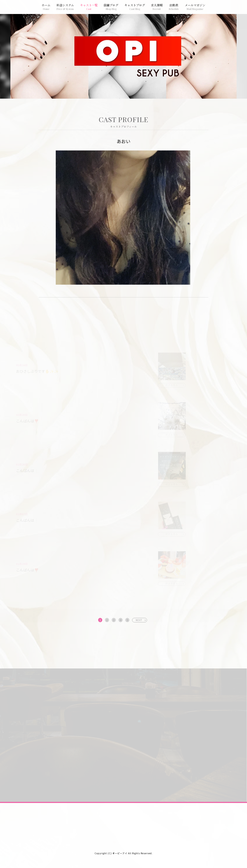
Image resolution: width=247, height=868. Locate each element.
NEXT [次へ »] (139, 620)
